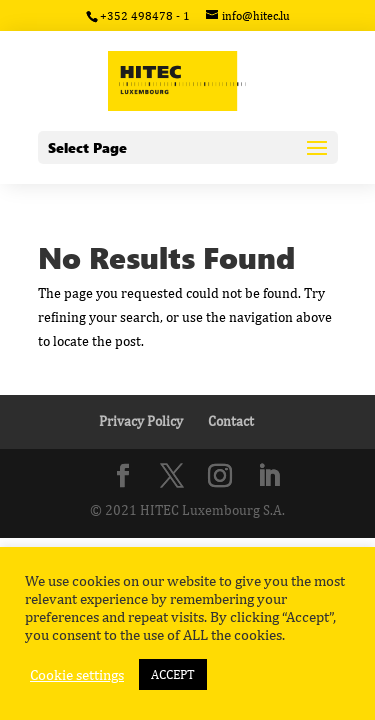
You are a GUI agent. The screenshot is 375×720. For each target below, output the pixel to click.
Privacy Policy (141, 421)
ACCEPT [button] (173, 674)
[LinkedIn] (269, 477)
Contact (231, 421)
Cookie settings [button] (77, 674)
